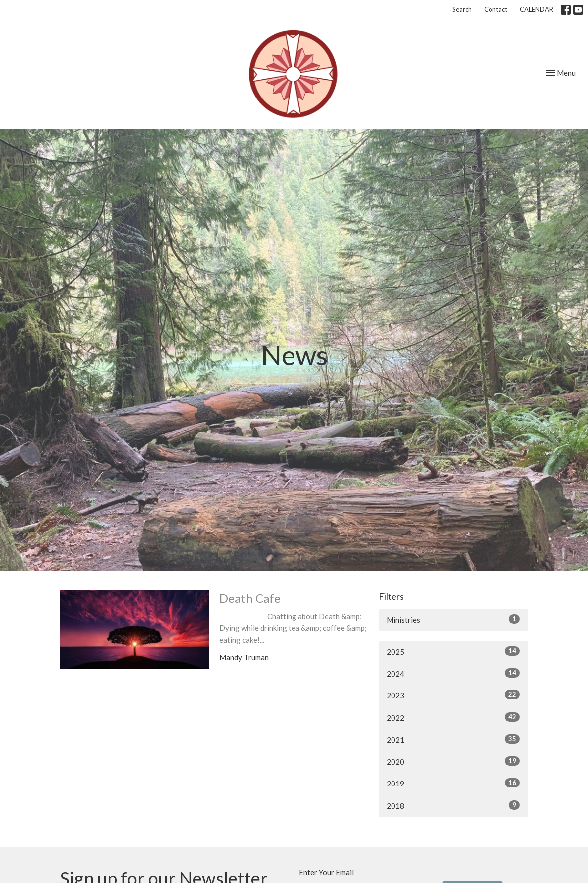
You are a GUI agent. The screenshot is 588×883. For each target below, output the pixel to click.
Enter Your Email (326, 872)
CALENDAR (537, 9)
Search (462, 9)
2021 (453, 739)
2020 (453, 761)
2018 (453, 805)
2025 (453, 651)
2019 (453, 783)
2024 (453, 673)
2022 (453, 717)
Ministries (453, 619)
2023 (453, 695)
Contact (496, 9)
